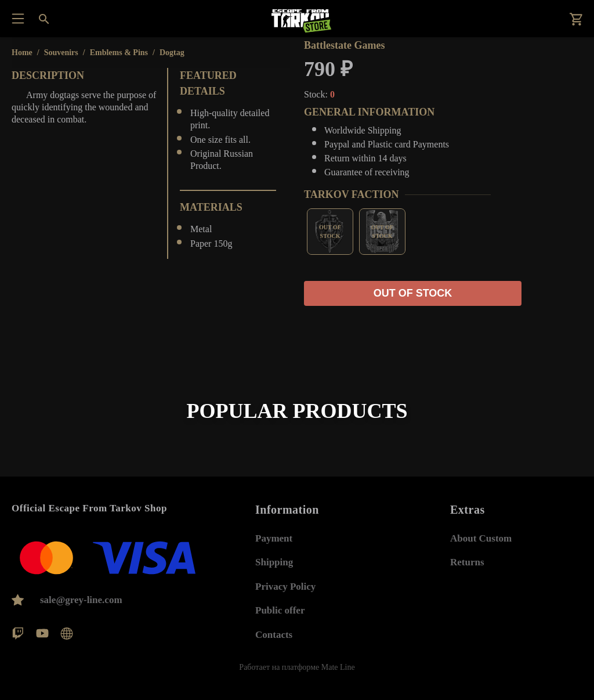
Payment (274, 538)
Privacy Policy (285, 587)
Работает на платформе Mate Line (297, 667)
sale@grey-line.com (81, 600)
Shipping (274, 562)
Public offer (280, 610)
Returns (467, 562)
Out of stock (413, 293)
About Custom (481, 538)
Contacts (274, 635)
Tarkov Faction (352, 194)
